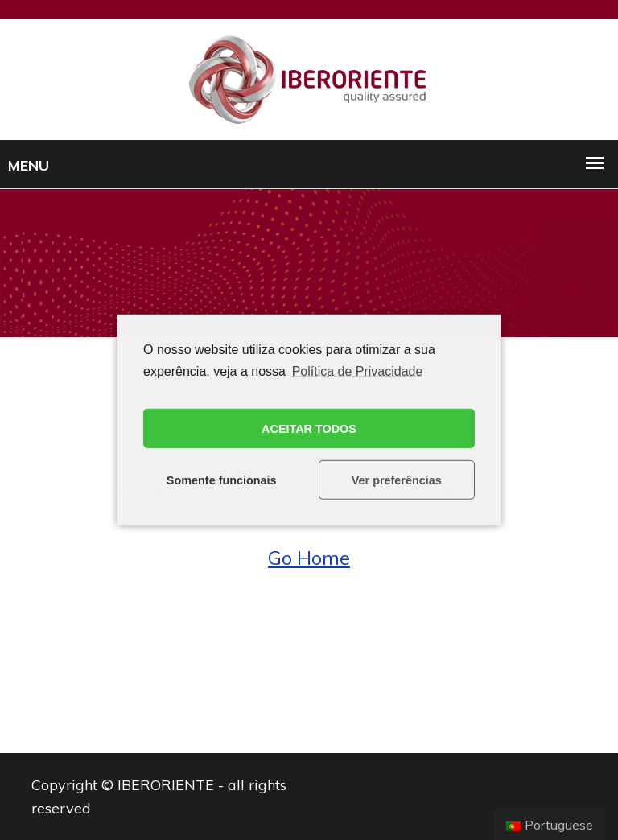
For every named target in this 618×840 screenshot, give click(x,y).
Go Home (309, 558)
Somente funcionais (222, 480)
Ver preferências (397, 480)
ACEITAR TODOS (309, 429)
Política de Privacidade (358, 371)
